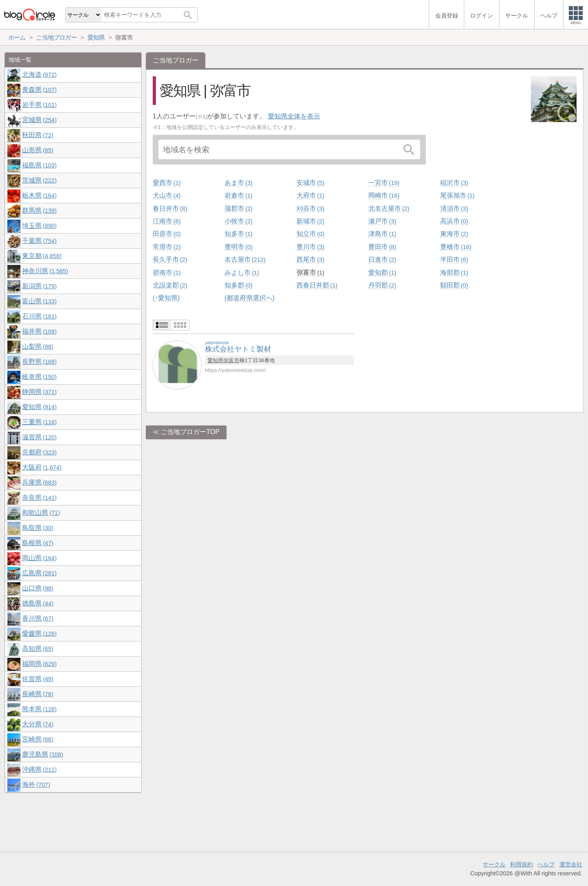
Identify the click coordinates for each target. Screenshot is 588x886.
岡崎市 (384, 195)
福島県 (39, 165)
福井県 (39, 331)
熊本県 (39, 709)
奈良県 (39, 498)
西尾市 (310, 259)
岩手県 (39, 105)
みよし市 (242, 273)
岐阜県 (39, 377)
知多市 (238, 234)
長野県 (39, 362)
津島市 (382, 234)
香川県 (38, 618)
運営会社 (571, 864)
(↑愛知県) (166, 298)
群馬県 (39, 210)
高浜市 (454, 221)
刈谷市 (310, 208)
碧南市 (167, 273)
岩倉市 (238, 195)
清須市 (454, 208)
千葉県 (39, 241)
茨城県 (39, 180)
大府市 (310, 195)
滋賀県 (39, 437)
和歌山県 (41, 513)
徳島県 (38, 603)
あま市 (238, 183)
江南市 (167, 221)
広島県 (39, 573)
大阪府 (42, 467)
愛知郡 (382, 273)
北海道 (39, 75)
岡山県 (39, 558)
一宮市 (384, 183)
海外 (36, 785)
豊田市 (382, 247)
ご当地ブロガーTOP (190, 432)
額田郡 (454, 285)
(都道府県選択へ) (250, 298)
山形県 (38, 150)
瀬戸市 (382, 221)
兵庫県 (39, 482)
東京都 (42, 256)
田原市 (167, 234)
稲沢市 (454, 183)
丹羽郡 (382, 285)
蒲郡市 (238, 208)
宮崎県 (38, 739)
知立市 (310, 234)
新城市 (310, 221)
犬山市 (167, 195)
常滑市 (167, 247)
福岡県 (39, 664)
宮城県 (39, 120)
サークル (494, 864)
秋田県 (38, 135)
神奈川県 (45, 271)
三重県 (39, 422)
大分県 (38, 724)
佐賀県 (38, 679)
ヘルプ (546, 864)
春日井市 (170, 208)
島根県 (38, 543)
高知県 (38, 649)
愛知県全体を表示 (294, 116)
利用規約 (521, 864)
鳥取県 (38, 528)
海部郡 (454, 273)
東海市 (454, 234)
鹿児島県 (42, 754)
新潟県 (39, 286)
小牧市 (238, 221)
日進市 (382, 259)
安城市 (310, 183)
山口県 (38, 588)
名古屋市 (245, 259)
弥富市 (310, 273)
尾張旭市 (457, 195)
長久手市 (170, 259)
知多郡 (238, 285)
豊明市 (238, 247)
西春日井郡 (317, 285)
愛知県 (215, 360)
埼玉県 (39, 226)
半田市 (454, 259)
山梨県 (38, 346)
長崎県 (38, 694)
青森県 (39, 90)
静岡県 (39, 392)
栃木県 (39, 195)
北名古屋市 (389, 208)
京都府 (39, 452)
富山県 (39, 301)
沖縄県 (39, 769)
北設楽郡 (170, 285)
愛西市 (167, 183)
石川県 (39, 316)
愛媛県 (39, 633)
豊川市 (310, 247)
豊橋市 (456, 247)
